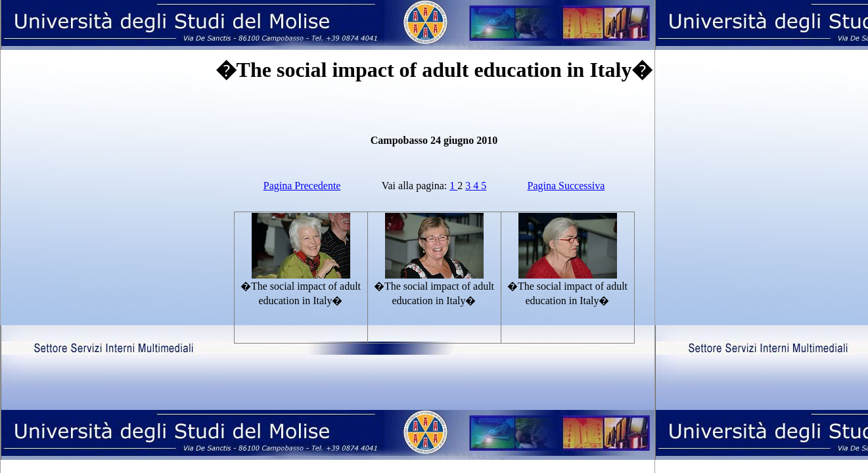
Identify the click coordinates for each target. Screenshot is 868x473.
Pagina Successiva (566, 186)
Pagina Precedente (302, 186)
